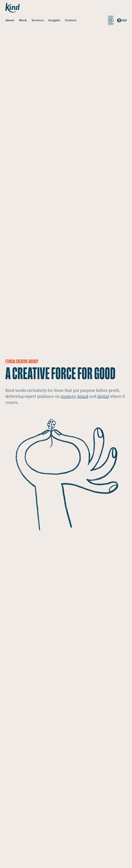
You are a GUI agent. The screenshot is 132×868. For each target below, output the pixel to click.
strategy (68, 397)
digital (103, 397)
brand (83, 397)
